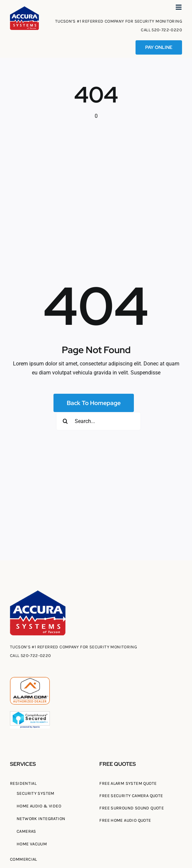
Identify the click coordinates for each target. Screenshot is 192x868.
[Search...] (98, 421)
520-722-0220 (167, 30)
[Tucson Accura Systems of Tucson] (24, 9)
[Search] (65, 421)
